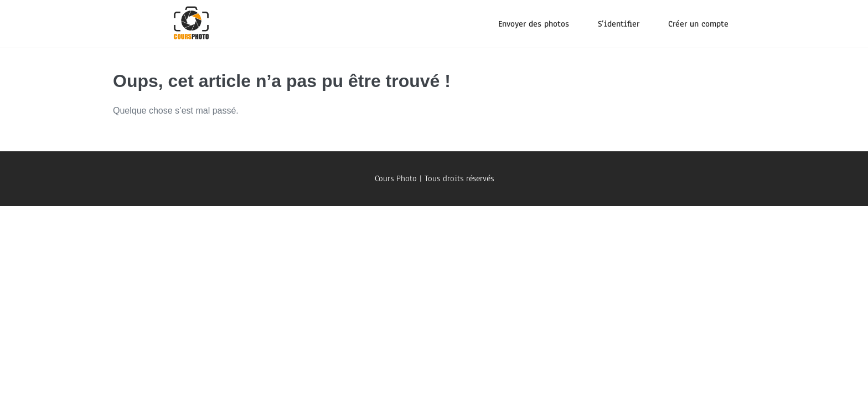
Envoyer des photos (534, 24)
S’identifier (619, 24)
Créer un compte (698, 24)
